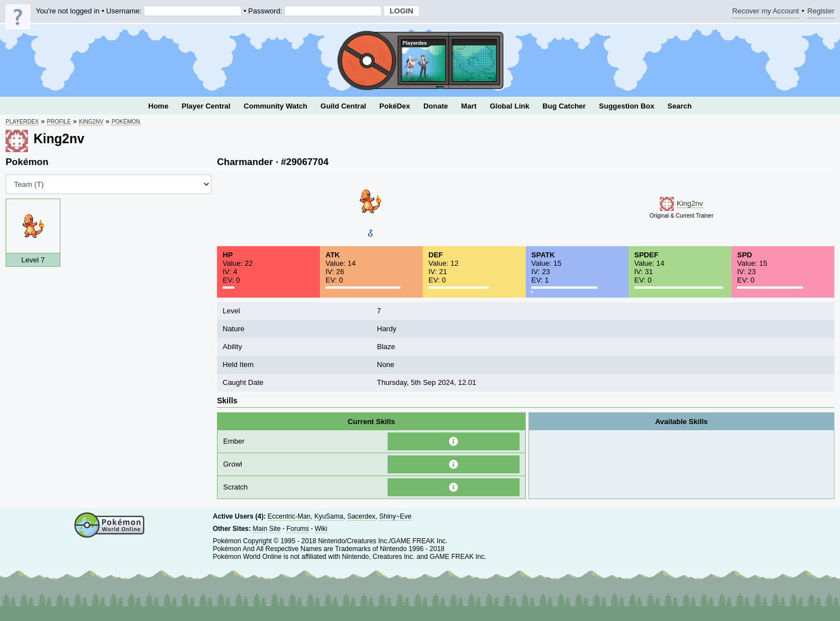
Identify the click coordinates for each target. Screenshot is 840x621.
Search (680, 106)
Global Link (510, 106)
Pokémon (126, 122)
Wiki (321, 529)
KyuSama (329, 516)
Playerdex (22, 122)
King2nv (91, 122)
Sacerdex (362, 516)
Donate (436, 106)
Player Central (206, 106)
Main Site (267, 529)
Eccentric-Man (289, 516)
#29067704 (305, 162)
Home (158, 106)
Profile (59, 122)
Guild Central (343, 106)
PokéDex (395, 106)
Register (821, 13)
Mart (469, 106)
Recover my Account (765, 13)
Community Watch (276, 106)
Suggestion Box (627, 106)
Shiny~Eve (395, 516)
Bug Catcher (564, 106)
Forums (298, 529)
